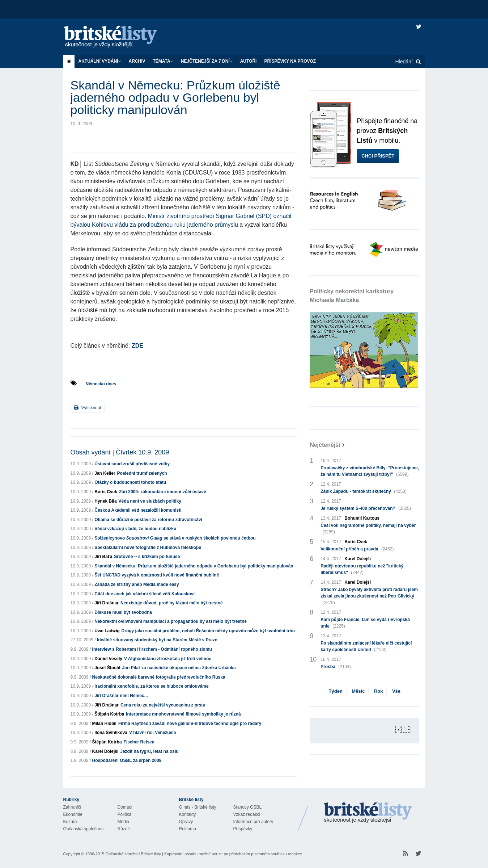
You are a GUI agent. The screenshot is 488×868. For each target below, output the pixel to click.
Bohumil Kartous (362, 518)
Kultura (70, 822)
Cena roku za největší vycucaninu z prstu (163, 705)
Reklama (188, 829)
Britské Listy (368, 813)
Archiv (137, 61)
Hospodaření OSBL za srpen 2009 (127, 760)
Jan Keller (105, 473)
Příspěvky (243, 829)
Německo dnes (101, 384)
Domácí (125, 807)
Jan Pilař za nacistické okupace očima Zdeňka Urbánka (179, 668)
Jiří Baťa (103, 557)
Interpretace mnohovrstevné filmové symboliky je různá (183, 714)
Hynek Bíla (105, 501)
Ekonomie (73, 814)
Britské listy (118, 37)
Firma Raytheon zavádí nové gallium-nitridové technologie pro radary (190, 724)
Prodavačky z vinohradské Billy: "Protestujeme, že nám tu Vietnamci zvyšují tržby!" (370, 471)
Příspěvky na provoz (290, 61)
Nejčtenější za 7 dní (207, 61)
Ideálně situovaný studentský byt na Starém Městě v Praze (157, 640)
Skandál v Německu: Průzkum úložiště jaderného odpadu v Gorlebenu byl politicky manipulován (194, 566)
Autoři (249, 61)
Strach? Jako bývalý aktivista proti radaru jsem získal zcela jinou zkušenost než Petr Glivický (369, 596)
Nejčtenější (325, 445)
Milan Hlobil (104, 724)
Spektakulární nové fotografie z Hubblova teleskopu (148, 548)
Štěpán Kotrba (109, 714)
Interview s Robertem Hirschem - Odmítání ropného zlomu (152, 649)
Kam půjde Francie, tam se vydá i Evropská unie (365, 623)
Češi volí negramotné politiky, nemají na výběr (368, 529)
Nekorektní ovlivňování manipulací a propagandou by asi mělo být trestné (171, 621)
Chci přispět (378, 156)
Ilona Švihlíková (111, 733)
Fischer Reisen (139, 742)
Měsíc (358, 691)
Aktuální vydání (100, 61)
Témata (163, 61)
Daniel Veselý (108, 659)
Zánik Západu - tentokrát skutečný (364, 491)
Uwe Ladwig (107, 631)
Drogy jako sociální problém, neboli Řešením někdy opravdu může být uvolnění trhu (208, 631)
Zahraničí (72, 807)
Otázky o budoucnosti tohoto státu (130, 482)
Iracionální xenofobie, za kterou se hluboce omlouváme (151, 686)
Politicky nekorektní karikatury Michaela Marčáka (352, 296)
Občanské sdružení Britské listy (133, 854)
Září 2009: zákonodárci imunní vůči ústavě (163, 492)
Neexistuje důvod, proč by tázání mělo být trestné (172, 603)
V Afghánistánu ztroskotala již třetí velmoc (168, 659)
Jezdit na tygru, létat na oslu (149, 751)
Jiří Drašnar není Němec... (121, 696)
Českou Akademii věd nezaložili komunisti (138, 510)
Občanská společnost (84, 829)
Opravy (186, 822)
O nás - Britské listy (198, 807)
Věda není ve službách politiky (150, 501)
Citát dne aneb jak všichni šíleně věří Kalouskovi (145, 594)
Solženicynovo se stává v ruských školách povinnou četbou (175, 538)
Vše (396, 691)
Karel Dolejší (105, 751)
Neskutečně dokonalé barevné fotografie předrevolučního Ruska (159, 677)
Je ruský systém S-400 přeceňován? (366, 508)
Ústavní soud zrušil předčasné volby (132, 464)
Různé (124, 829)
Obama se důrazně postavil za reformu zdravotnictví (148, 520)
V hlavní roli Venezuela (152, 733)
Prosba (336, 667)
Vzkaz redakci (247, 814)
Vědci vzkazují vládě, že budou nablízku (135, 529)
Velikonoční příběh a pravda (357, 549)
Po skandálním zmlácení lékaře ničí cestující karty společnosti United (366, 647)
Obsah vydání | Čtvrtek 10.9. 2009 (120, 452)
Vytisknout (88, 408)
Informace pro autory (253, 822)
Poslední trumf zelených (142, 473)
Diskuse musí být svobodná (123, 612)
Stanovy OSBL (248, 807)
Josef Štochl (107, 668)
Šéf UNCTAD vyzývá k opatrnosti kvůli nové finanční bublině (157, 575)
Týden (336, 691)
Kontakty (188, 814)
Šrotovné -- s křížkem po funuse (147, 557)
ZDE (137, 346)
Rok (379, 691)
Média (124, 822)
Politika (125, 814)
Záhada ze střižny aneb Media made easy (137, 584)
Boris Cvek (106, 492)
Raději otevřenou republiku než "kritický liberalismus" (362, 570)
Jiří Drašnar (107, 603)
